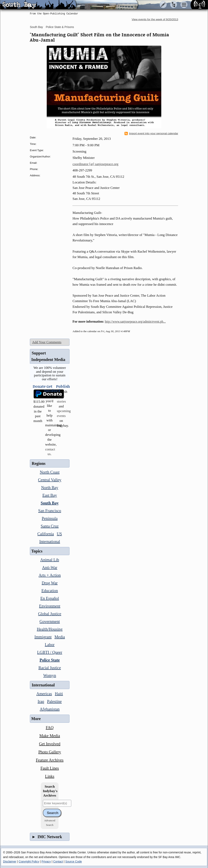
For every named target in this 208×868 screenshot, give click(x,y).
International (50, 542)
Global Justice (50, 614)
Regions (39, 463)
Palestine (54, 701)
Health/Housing (50, 629)
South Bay (36, 27)
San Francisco (50, 511)
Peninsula (50, 518)
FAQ (50, 728)
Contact (58, 862)
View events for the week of (155, 19)
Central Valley (50, 480)
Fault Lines (50, 768)
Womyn (50, 675)
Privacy (46, 862)
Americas (44, 694)
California (46, 534)
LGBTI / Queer (50, 652)
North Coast (50, 472)
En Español (50, 598)
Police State (50, 660)
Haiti (59, 694)
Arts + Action (50, 575)
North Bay (50, 488)
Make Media (50, 736)
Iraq (41, 701)
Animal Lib (50, 560)
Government (50, 621)
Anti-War (50, 568)
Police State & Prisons (60, 27)
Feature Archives (50, 760)
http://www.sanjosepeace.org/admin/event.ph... (135, 321)
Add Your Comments (47, 342)
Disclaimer (10, 862)
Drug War (50, 583)
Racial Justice (50, 668)
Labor (50, 645)
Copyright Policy (29, 862)
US (59, 534)
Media (60, 637)
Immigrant (43, 637)
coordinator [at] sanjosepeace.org (95, 164)
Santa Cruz (50, 526)
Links (50, 776)
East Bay (50, 495)
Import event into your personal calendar (151, 134)
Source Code (74, 862)
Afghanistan (50, 709)
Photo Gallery (50, 752)
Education (50, 591)
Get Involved (50, 744)
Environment (50, 606)
